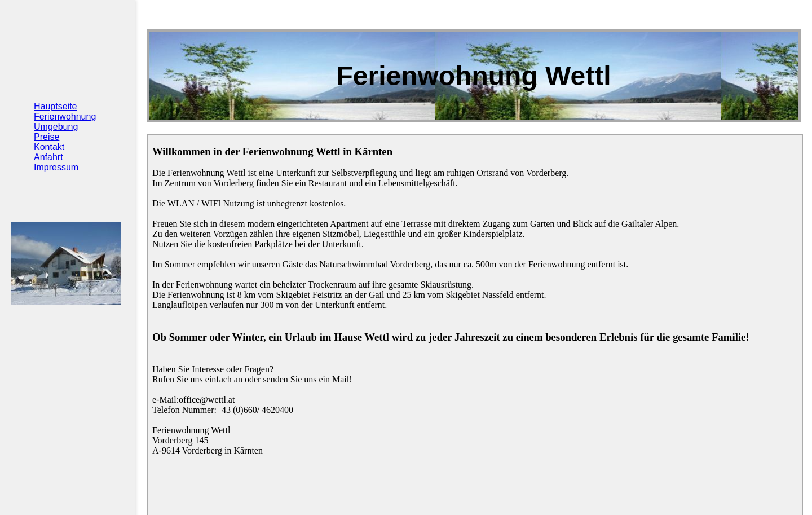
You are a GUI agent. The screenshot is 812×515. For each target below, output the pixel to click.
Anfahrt (48, 157)
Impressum (56, 167)
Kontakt (49, 147)
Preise (47, 137)
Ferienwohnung (65, 116)
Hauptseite (56, 106)
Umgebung (56, 127)
